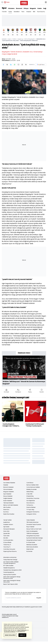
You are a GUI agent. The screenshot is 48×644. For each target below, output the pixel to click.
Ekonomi (19, 8)
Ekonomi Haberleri (8, 487)
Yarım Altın (6, 536)
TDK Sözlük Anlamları (32, 522)
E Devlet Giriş (30, 496)
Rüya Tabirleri (30, 527)
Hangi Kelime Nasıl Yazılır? (34, 540)
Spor (4, 8)
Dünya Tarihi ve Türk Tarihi (34, 529)
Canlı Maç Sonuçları (9, 549)
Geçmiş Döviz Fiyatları (10, 575)
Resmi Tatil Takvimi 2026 (10, 584)
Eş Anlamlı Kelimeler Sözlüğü (35, 538)
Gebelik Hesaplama (9, 568)
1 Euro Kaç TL (7, 547)
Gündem (11, 8)
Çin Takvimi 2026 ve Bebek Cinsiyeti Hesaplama (11, 563)
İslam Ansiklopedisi (32, 531)
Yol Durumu (30, 505)
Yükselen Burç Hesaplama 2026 (12, 570)
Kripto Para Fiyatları (9, 514)
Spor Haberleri (7, 494)
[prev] (3, 414)
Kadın (40, 8)
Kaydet (39, 598)
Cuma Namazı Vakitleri (33, 487)
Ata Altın (6, 538)
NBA (34, 12)
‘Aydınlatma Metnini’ (10, 632)
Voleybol (29, 12)
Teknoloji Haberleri (9, 503)
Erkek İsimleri (30, 549)
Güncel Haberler (8, 489)
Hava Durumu (30, 503)
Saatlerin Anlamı (8, 524)
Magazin (33, 8)
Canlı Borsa (30, 483)
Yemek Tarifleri (7, 520)
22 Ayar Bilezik (7, 542)
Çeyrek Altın (7, 533)
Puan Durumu (41, 12)
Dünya (26, 8)
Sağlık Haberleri (8, 498)
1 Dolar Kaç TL (7, 545)
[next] (45, 414)
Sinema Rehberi (31, 507)
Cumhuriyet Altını (8, 540)
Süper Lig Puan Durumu (10, 551)
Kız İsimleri (29, 551)
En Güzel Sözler (31, 542)
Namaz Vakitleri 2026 (33, 485)
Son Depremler (31, 501)
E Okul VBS (29, 494)
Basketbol (17, 12)
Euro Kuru (6, 512)
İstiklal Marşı (30, 492)
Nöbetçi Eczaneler (32, 489)
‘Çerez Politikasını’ (22, 630)
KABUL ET (22, 635)
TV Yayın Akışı (30, 510)
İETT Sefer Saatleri (8, 566)
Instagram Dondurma (33, 512)
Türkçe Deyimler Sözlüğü (10, 560)
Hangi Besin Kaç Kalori (33, 536)
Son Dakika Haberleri (9, 483)
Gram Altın (6, 531)
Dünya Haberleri (8, 496)
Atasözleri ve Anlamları (10, 557)
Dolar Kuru (6, 510)
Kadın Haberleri (8, 501)
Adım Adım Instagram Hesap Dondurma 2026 (12, 577)
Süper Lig (20, 39)
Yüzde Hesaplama (9, 572)
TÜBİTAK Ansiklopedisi (33, 533)
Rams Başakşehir (30, 39)
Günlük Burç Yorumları (33, 498)
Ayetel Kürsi (7, 522)
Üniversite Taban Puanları (34, 524)
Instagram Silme (31, 514)
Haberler (4, 39)
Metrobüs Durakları (32, 545)
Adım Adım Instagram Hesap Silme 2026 (12, 581)
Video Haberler (31, 520)
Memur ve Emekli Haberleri (11, 505)
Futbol (10, 12)
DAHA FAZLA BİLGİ (10, 635)
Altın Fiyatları (7, 507)
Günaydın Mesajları (9, 529)
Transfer (4, 12)
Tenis (23, 12)
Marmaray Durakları (32, 547)
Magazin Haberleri (9, 492)
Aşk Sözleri (6, 527)
